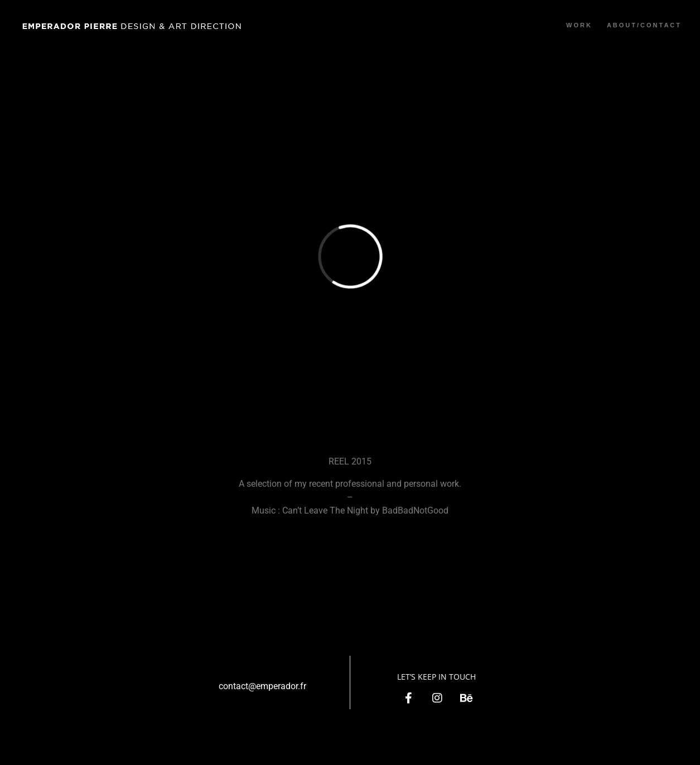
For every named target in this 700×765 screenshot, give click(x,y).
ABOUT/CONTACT (644, 25)
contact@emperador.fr (262, 686)
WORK (579, 25)
